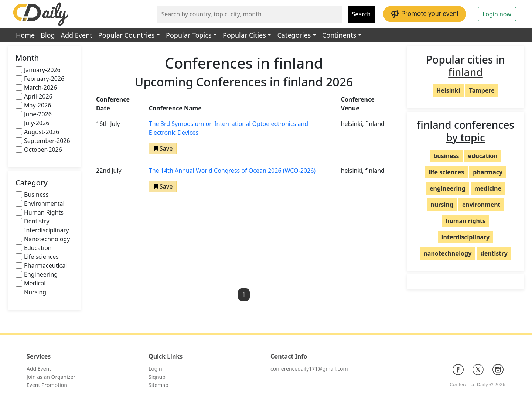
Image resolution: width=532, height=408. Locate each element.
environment (481, 205)
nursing (442, 205)
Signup (157, 377)
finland (465, 72)
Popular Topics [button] (189, 35)
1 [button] (244, 295)
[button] (163, 148)
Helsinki (448, 90)
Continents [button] (339, 35)
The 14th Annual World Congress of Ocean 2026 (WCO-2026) (232, 171)
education (483, 156)
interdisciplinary (465, 237)
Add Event (77, 35)
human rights (465, 221)
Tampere (482, 90)
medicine (488, 188)
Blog (48, 35)
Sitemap (158, 385)
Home (25, 35)
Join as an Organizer (51, 377)
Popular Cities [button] (244, 35)
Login (155, 369)
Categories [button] (294, 35)
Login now (497, 14)
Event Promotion (47, 385)
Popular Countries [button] (127, 35)
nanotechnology (447, 253)
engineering (448, 188)
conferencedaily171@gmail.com (309, 369)
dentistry (494, 253)
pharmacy (488, 172)
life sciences (446, 172)
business (446, 156)
